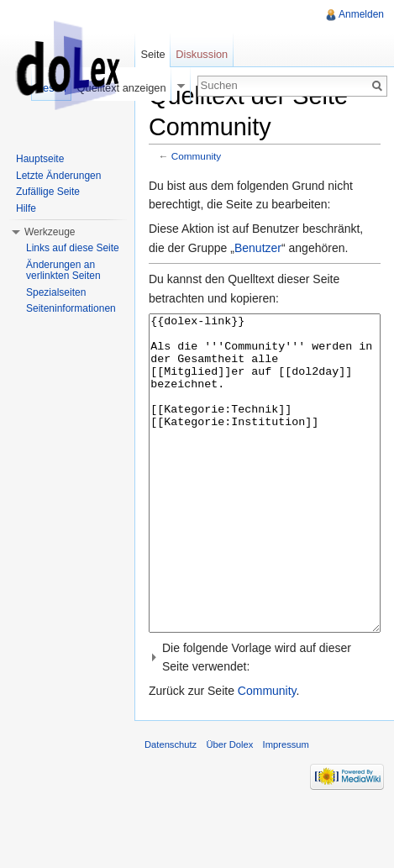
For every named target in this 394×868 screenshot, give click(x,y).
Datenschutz (171, 808)
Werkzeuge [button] (50, 232)
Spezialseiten (56, 292)
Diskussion (202, 54)
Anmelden (361, 14)
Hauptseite (40, 159)
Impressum (286, 808)
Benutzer (258, 248)
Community (196, 156)
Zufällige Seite (48, 192)
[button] (265, 721)
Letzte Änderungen (58, 176)
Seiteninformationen (71, 308)
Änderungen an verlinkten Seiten (63, 271)
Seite (152, 54)
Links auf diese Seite (73, 248)
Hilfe (26, 208)
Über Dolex (229, 808)
